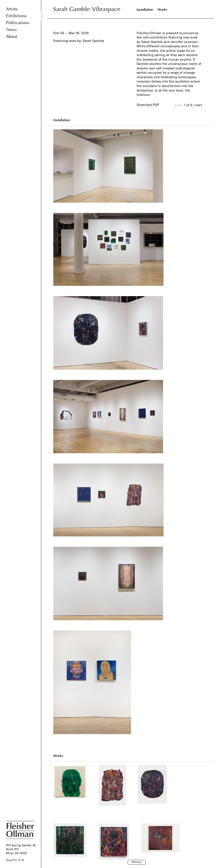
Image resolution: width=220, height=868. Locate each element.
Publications (18, 23)
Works (162, 10)
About (12, 36)
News (11, 30)
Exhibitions (16, 16)
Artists (12, 9)
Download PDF (148, 105)
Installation (145, 10)
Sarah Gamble (93, 41)
